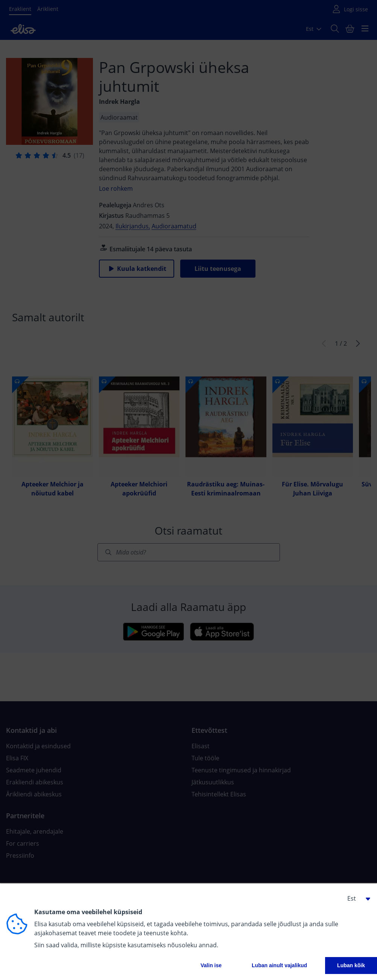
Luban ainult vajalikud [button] (279, 965)
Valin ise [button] (211, 965)
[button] (356, 898)
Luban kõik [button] (351, 965)
